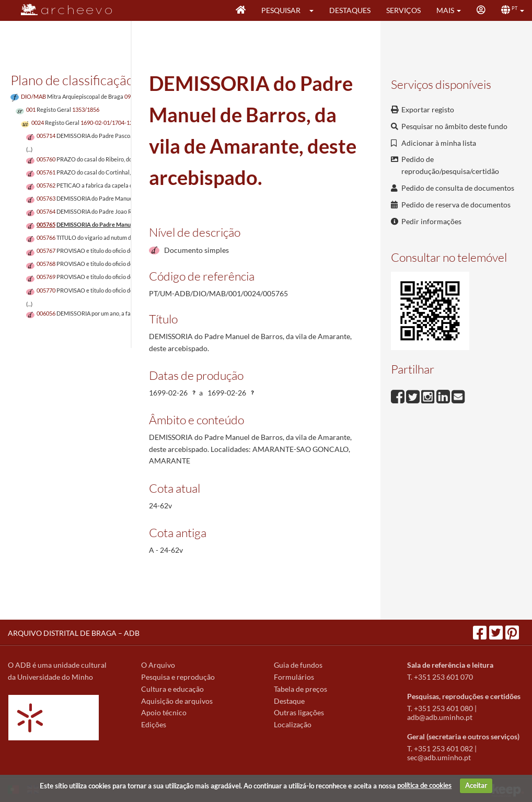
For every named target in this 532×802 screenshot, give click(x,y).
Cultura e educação (172, 689)
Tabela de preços (300, 689)
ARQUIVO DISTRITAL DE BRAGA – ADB (74, 633)
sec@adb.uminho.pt (439, 757)
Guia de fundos (298, 665)
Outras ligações (299, 712)
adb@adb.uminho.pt (440, 717)
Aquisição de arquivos (177, 701)
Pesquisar (281, 10)
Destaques (350, 10)
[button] (315, 10)
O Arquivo (158, 665)
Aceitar (476, 785)
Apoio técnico (164, 712)
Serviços (403, 10)
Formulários (294, 677)
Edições (154, 724)
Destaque (289, 701)
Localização (293, 724)
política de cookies (424, 785)
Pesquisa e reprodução (178, 677)
